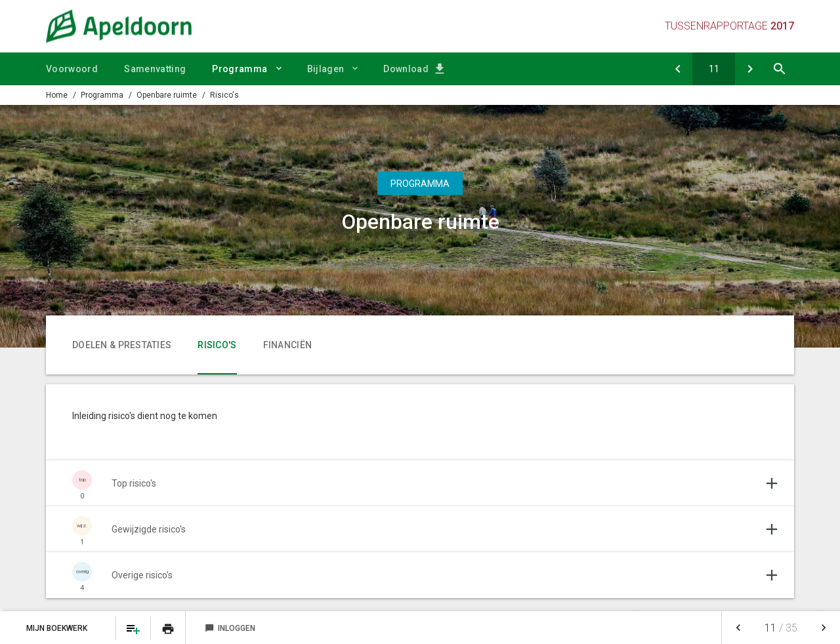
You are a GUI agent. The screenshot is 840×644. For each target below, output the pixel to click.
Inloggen (230, 628)
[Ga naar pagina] (714, 69)
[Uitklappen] (420, 483)
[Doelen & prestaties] (678, 69)
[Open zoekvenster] (779, 69)
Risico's (224, 95)
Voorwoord (72, 69)
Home (57, 95)
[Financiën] (750, 69)
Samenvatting (155, 69)
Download (406, 69)
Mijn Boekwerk (58, 628)
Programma (240, 69)
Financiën (288, 345)
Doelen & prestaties (122, 345)
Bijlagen (326, 69)
